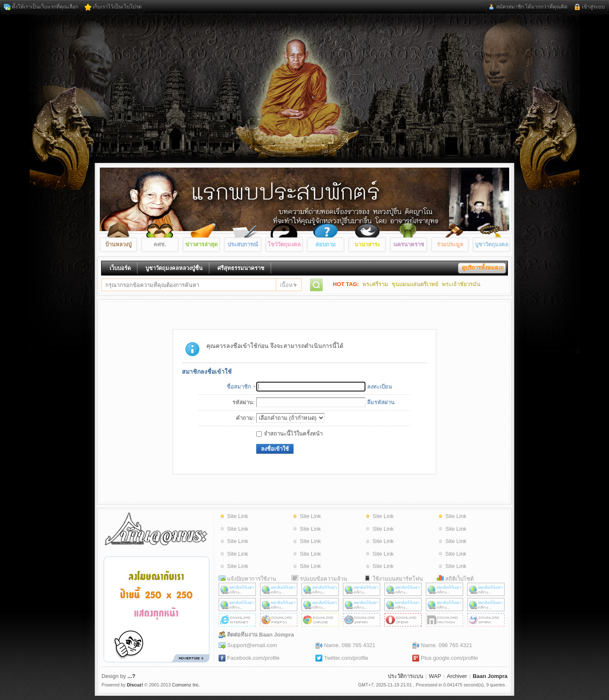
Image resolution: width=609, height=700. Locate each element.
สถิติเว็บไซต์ (459, 579)
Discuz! (135, 685)
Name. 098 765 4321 (350, 645)
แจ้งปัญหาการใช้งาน (252, 579)
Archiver (457, 676)
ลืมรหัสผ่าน (381, 402)
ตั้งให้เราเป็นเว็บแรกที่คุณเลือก (45, 7)
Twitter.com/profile (346, 658)
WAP (435, 676)
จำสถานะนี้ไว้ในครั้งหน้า (289, 434)
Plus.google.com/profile (449, 658)
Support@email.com (252, 645)
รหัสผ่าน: (244, 402)
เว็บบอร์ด (120, 268)
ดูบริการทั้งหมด (480, 268)
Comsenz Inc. (186, 685)
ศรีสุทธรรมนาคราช (241, 268)
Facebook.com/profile (253, 658)
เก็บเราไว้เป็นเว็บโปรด (117, 7)
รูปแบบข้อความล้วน (324, 579)
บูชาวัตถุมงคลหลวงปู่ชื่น (174, 268)
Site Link (238, 516)
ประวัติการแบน (406, 676)
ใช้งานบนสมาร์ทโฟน (398, 579)
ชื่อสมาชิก (239, 387)
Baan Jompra (490, 676)
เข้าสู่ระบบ (593, 7)
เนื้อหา (288, 285)
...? (131, 676)
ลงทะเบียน (380, 387)
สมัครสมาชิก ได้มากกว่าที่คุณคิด (532, 7)
